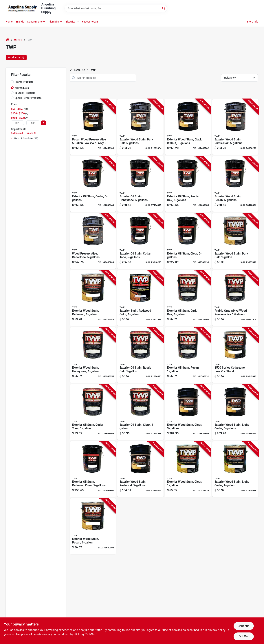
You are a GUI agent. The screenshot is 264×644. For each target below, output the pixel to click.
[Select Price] (43, 123)
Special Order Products (28, 98)
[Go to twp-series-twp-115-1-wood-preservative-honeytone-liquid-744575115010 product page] (93, 355)
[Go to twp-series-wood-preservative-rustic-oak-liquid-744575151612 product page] (235, 127)
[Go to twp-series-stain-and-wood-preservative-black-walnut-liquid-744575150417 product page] (188, 127)
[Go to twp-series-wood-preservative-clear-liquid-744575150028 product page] (188, 469)
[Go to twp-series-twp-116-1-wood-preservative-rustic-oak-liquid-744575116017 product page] (140, 355)
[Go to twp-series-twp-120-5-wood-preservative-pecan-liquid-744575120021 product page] (235, 184)
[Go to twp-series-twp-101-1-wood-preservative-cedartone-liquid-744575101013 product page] (93, 412)
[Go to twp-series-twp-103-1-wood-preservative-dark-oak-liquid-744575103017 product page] (188, 298)
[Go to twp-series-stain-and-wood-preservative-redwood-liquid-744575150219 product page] (140, 469)
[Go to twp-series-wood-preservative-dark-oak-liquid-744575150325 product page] (235, 241)
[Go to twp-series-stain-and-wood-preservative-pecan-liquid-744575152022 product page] (93, 526)
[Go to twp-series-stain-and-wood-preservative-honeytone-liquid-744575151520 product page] (235, 469)
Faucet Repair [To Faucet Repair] (90, 22)
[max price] (33, 123)
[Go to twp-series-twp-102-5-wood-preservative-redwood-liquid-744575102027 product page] (93, 469)
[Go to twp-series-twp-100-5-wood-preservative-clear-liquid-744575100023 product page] (188, 241)
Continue (244, 626)
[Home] (7, 40)
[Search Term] (116, 8)
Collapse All (17, 133)
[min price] (17, 123)
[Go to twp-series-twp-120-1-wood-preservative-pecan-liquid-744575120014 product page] (188, 355)
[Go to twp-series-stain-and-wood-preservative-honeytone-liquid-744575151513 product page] (235, 412)
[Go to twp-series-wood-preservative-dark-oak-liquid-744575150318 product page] (140, 127)
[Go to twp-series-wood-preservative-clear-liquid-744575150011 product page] (188, 412)
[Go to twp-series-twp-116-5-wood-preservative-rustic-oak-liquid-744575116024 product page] (188, 184)
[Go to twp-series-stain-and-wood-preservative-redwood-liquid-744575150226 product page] (93, 298)
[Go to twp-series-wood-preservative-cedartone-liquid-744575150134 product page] (235, 355)
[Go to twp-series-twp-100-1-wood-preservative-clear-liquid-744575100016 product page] (140, 412)
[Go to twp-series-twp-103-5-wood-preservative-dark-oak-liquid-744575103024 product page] (93, 184)
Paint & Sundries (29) (26, 138)
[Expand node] (12, 138)
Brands (20, 22)
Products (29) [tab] (16, 57)
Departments (35, 22)
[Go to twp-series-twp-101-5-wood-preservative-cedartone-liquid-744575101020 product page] (140, 241)
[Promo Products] (12, 82)
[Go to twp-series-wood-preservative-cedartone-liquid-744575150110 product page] (93, 241)
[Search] (164, 8)
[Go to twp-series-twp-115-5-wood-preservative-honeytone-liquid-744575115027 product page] (140, 184)
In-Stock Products (25, 93)
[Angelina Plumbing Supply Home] (22, 8)
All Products (22, 88)
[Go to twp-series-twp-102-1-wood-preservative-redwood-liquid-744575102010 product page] (140, 298)
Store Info (253, 22)
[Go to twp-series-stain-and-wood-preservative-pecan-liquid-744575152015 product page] (93, 127)
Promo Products (24, 82)
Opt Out (244, 636)
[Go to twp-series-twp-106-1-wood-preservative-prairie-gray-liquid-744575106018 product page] (235, 298)
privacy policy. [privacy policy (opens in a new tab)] (217, 630)
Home (9, 22)
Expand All (31, 133)
